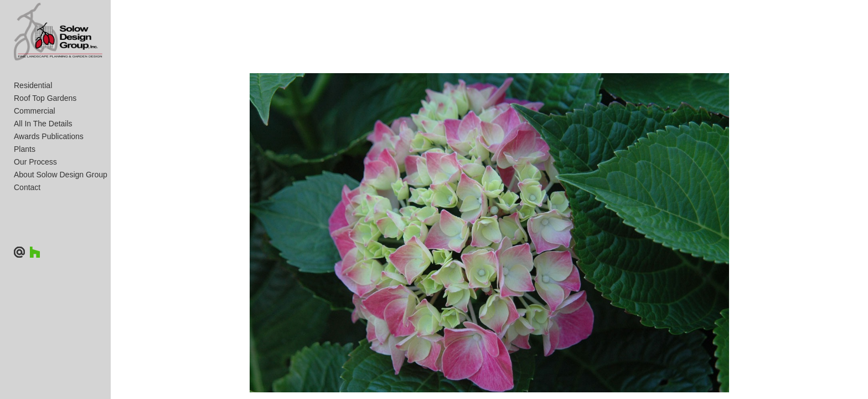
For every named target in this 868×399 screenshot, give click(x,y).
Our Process (35, 208)
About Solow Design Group (61, 221)
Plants (25, 196)
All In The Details (43, 170)
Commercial (35, 157)
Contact (27, 234)
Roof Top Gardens (45, 145)
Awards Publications (49, 183)
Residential (33, 132)
